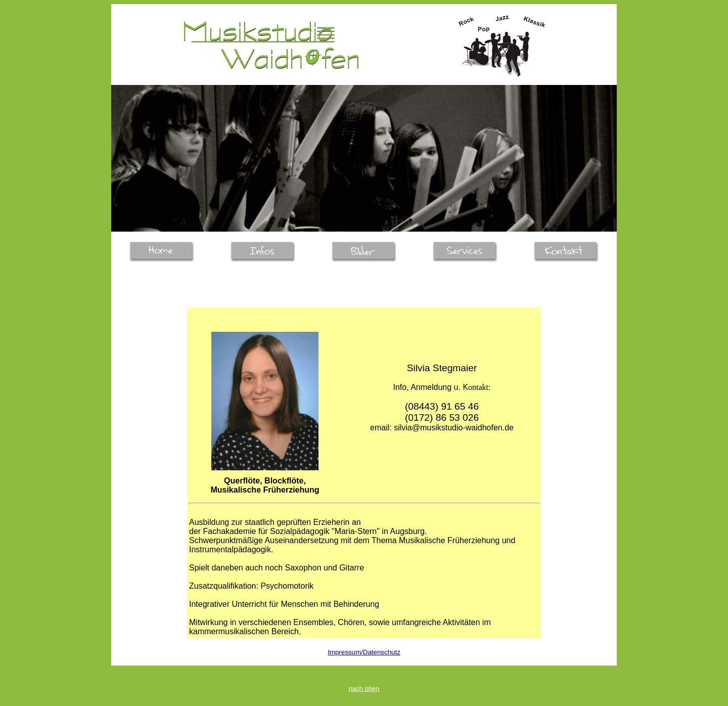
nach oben (364, 689)
